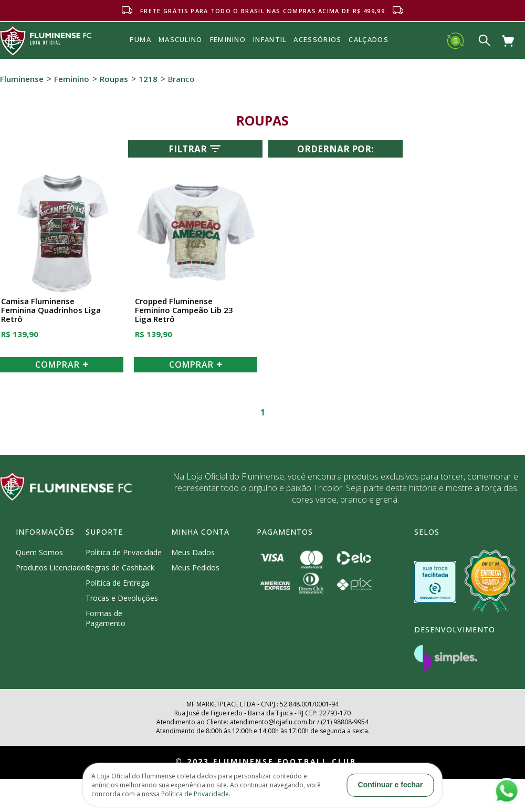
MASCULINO (181, 39)
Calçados (368, 39)
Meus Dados (193, 552)
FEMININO (228, 39)
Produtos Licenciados (52, 568)
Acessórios (317, 63)
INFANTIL (270, 39)
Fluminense (22, 79)
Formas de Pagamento (106, 618)
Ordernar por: (335, 149)
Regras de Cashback (120, 568)
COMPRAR (62, 365)
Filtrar (196, 149)
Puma (140, 51)
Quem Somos (39, 552)
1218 (148, 79)
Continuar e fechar (391, 785)
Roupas (114, 79)
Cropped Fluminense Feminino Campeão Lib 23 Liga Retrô (184, 310)
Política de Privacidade (124, 552)
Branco (181, 79)
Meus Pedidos (195, 568)
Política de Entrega (117, 583)
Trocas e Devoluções (122, 598)
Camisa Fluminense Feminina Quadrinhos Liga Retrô (51, 310)
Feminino (72, 79)
